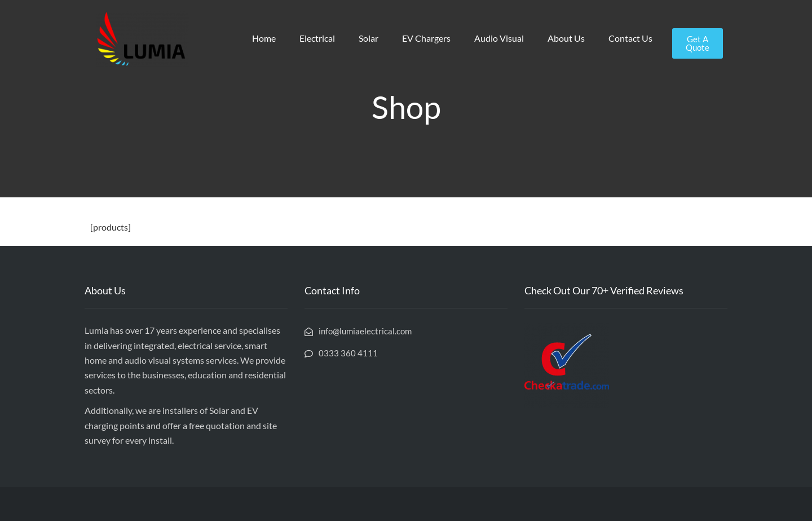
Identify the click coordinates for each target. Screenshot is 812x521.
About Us (566, 38)
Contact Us (630, 38)
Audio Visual (499, 38)
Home (264, 38)
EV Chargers (426, 38)
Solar (369, 38)
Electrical (317, 38)
